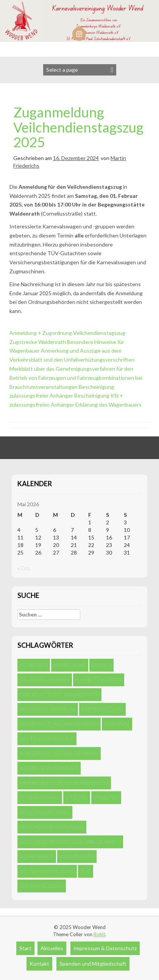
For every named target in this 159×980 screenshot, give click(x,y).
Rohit (99, 934)
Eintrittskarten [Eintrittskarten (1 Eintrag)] (99, 680)
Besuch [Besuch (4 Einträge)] (101, 665)
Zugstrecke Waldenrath (38, 342)
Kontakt (39, 964)
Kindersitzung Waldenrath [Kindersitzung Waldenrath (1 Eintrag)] (59, 753)
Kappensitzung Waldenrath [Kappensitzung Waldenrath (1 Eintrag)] (59, 724)
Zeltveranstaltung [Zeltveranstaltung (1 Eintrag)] (47, 871)
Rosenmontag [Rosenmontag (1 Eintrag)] (40, 797)
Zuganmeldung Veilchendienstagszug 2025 (78, 127)
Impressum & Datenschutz (105, 948)
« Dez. (24, 568)
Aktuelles (52, 948)
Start (25, 948)
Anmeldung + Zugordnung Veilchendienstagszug (67, 333)
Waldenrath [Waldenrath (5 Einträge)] (77, 856)
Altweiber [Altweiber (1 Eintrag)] (34, 665)
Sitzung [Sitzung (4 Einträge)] (77, 797)
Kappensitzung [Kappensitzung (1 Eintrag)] (102, 709)
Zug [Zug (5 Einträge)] (86, 871)
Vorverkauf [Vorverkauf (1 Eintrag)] (37, 856)
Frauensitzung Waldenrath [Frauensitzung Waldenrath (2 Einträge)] (59, 694)
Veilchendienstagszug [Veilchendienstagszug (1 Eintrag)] (52, 827)
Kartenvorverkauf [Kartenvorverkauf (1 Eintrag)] (47, 739)
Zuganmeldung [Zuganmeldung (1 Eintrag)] (42, 886)
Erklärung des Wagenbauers (108, 404)
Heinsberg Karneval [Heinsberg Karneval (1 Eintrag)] (48, 709)
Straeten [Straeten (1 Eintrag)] (106, 797)
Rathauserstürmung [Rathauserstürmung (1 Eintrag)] (49, 768)
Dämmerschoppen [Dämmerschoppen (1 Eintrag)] (45, 680)
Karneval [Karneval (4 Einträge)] (117, 724)
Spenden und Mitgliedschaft (93, 964)
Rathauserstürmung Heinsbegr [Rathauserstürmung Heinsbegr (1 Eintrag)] (64, 783)
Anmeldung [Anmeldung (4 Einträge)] (70, 665)
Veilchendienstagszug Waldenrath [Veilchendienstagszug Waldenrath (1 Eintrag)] (70, 842)
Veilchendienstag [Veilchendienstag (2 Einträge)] (45, 812)
